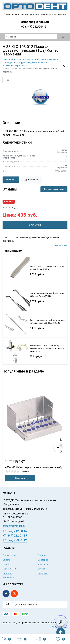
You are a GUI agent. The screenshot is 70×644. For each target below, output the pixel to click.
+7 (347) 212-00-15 (34, 27)
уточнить (9, 202)
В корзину (20, 478)
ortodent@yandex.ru (35, 22)
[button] (58, 448)
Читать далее (61, 246)
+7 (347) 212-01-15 (15, 536)
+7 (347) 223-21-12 (15, 540)
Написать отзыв (54, 189)
